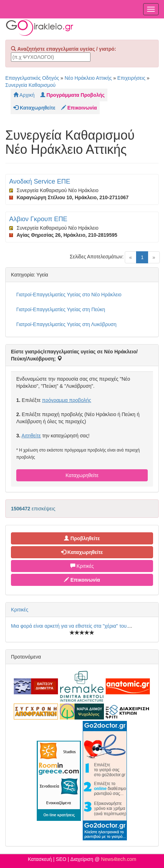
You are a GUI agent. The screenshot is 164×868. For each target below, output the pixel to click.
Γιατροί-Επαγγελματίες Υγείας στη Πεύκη (61, 309)
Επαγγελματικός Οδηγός (32, 78)
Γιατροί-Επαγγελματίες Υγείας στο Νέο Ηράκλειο (69, 295)
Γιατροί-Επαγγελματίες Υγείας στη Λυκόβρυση (66, 324)
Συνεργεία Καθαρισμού (30, 85)
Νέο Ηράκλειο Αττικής (88, 78)
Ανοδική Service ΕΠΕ (40, 181)
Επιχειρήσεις (131, 78)
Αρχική (24, 95)
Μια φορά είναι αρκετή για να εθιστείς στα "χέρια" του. (69, 626)
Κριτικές (82, 566)
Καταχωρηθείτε (82, 475)
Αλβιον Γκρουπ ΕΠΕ (38, 219)
